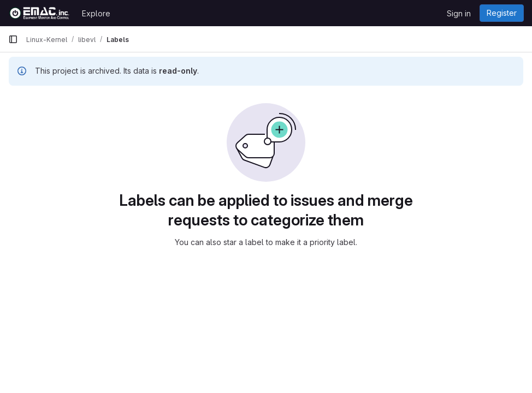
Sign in (459, 13)
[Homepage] (40, 13)
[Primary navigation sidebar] (13, 39)
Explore (96, 13)
